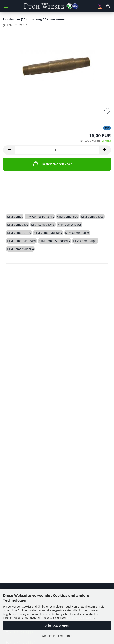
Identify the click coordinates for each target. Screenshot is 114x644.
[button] (9, 150)
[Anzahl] (57, 150)
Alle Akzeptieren (57, 625)
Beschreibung (22, 202)
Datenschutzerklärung (81, 618)
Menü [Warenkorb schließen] (6, 6)
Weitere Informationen (57, 636)
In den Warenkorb (53, 164)
